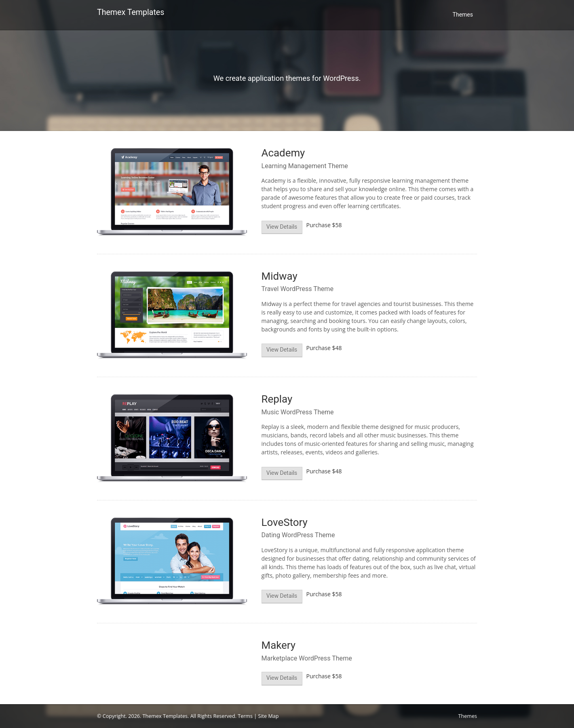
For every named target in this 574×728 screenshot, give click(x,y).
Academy (283, 153)
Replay (277, 399)
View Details (282, 227)
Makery (279, 645)
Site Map (269, 716)
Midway (280, 276)
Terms (245, 716)
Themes (463, 15)
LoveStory (285, 522)
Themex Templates (131, 12)
